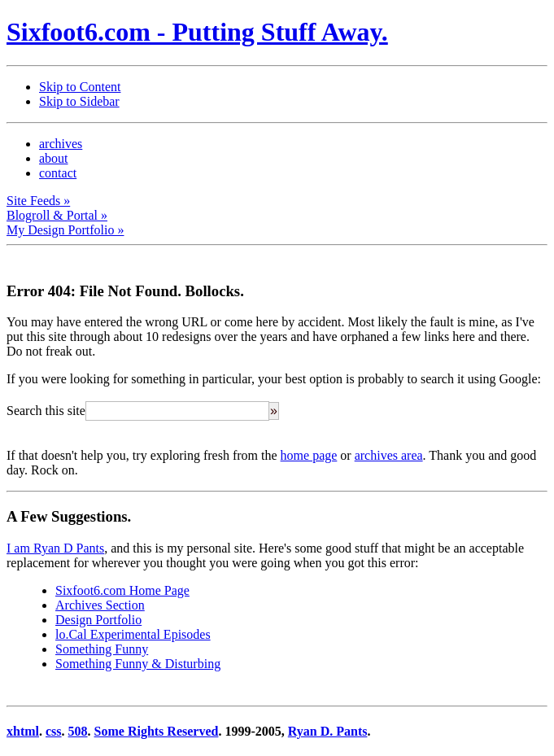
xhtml (23, 731)
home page (309, 455)
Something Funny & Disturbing (138, 664)
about (54, 158)
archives (61, 144)
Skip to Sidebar (79, 101)
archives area (389, 455)
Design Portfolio (98, 620)
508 (78, 731)
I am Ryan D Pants (55, 548)
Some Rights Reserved (157, 731)
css (54, 731)
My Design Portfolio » (65, 230)
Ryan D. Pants (328, 731)
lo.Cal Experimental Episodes (133, 634)
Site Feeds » (38, 201)
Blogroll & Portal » (57, 215)
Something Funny (102, 649)
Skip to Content (80, 87)
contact (58, 173)
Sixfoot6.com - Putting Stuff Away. (197, 32)
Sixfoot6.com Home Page (122, 590)
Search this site (46, 411)
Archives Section (100, 605)
